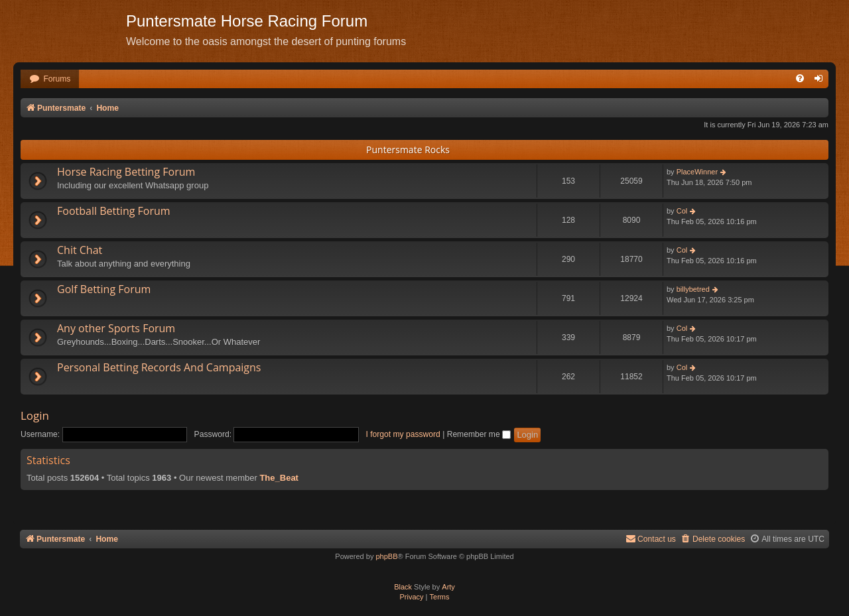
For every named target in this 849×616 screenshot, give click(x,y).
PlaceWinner (697, 172)
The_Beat (279, 478)
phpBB (386, 556)
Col (682, 211)
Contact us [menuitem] (651, 539)
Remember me (479, 434)
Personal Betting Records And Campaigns (159, 367)
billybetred (693, 289)
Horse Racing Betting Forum (126, 172)
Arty (448, 587)
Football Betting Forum (114, 211)
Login (35, 415)
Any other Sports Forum (116, 328)
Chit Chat (80, 250)
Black (403, 587)
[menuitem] (50, 79)
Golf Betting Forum (104, 289)
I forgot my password (403, 434)
